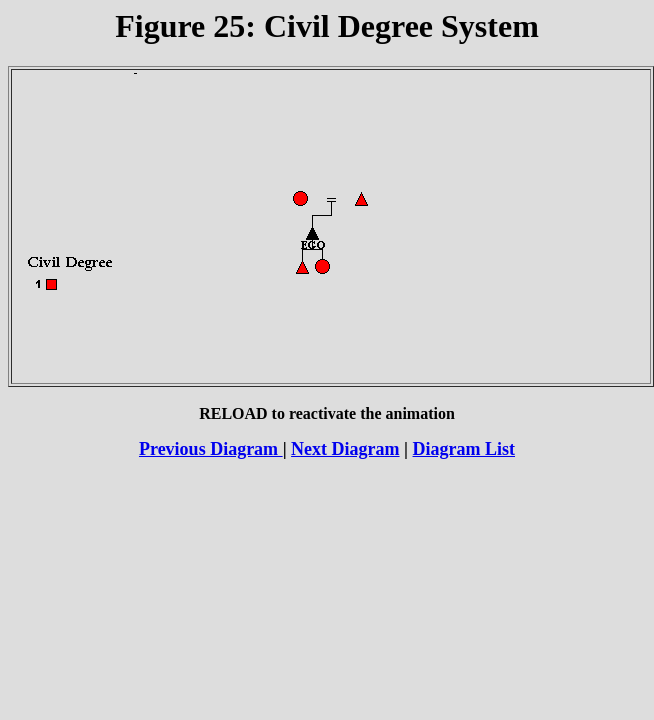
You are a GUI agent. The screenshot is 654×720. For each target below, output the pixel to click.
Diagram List (464, 449)
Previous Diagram (211, 449)
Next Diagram (345, 449)
